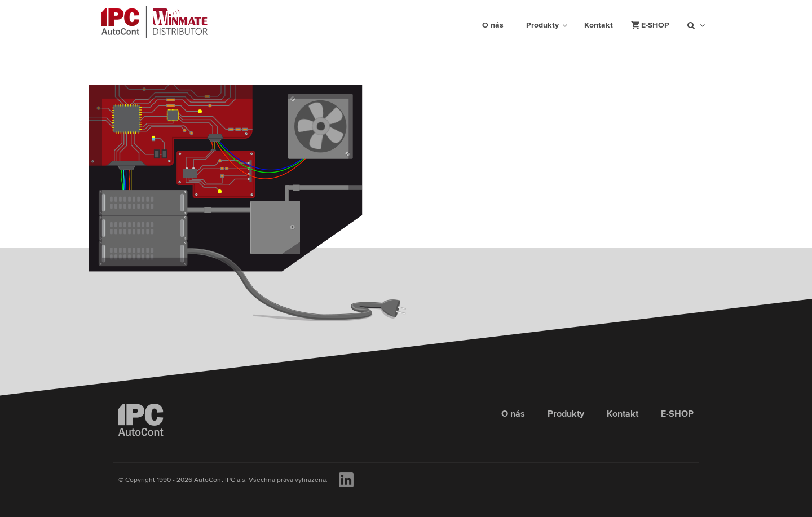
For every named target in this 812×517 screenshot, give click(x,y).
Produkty (566, 414)
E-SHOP (677, 414)
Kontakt (623, 414)
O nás (513, 414)
